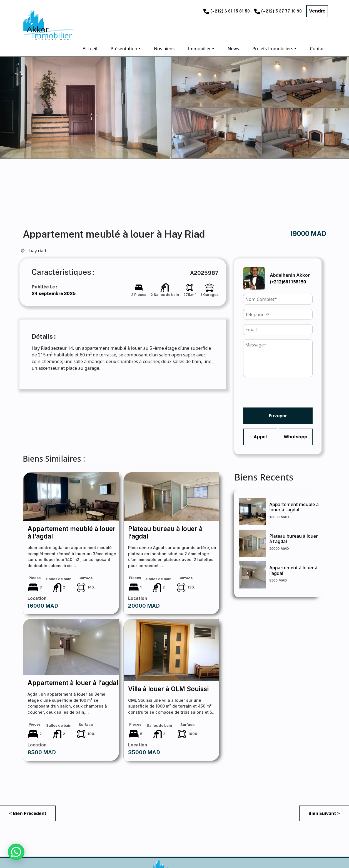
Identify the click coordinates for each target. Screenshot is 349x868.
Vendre (317, 11)
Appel (260, 437)
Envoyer (278, 416)
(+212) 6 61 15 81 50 (230, 11)
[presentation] (285, 392)
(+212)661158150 (288, 282)
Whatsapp (296, 437)
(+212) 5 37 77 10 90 (281, 11)
